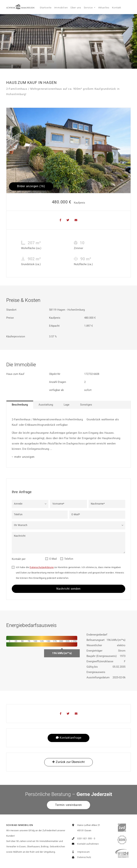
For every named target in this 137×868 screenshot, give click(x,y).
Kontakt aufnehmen (85, 844)
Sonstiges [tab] (86, 405)
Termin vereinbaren (68, 805)
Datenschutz (81, 857)
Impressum (80, 852)
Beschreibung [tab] (20, 405)
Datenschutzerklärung (42, 567)
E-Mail (53, 559)
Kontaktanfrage (69, 738)
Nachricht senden (68, 589)
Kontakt (117, 8)
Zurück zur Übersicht (69, 762)
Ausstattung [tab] (46, 405)
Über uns (76, 8)
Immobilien (61, 8)
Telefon (69, 559)
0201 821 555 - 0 (83, 838)
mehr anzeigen (24, 457)
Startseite (46, 8)
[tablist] (68, 405)
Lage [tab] (67, 405)
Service (88, 8)
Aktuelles (104, 8)
